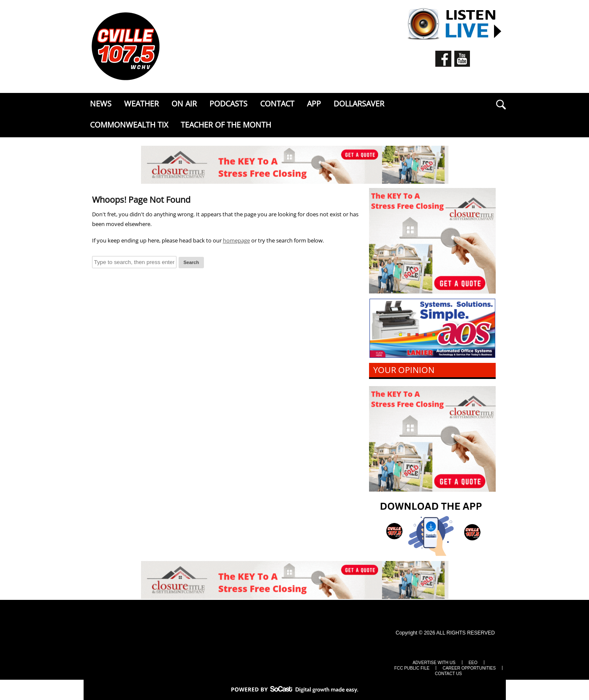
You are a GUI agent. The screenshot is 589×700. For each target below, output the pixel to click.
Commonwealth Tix (129, 125)
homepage (236, 240)
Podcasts (228, 104)
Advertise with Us (434, 663)
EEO (473, 663)
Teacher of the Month (226, 125)
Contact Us (448, 674)
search (501, 105)
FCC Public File (412, 668)
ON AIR (184, 104)
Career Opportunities (469, 668)
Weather (141, 104)
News (101, 104)
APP (314, 104)
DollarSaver (359, 104)
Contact (277, 104)
